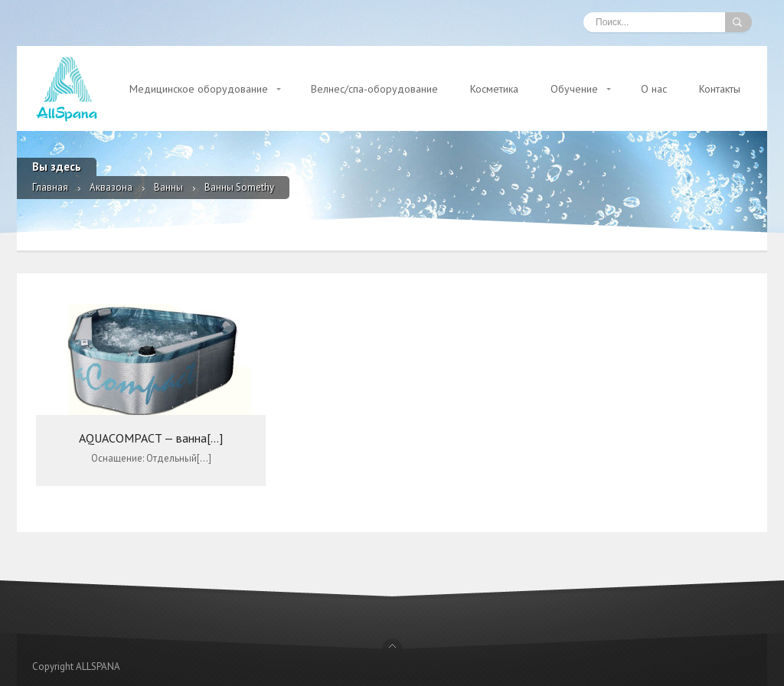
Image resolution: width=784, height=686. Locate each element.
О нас (654, 89)
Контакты (720, 89)
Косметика (494, 89)
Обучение (574, 89)
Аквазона (111, 187)
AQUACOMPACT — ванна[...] (151, 438)
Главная (50, 187)
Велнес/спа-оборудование (374, 89)
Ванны (168, 187)
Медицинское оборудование (199, 89)
